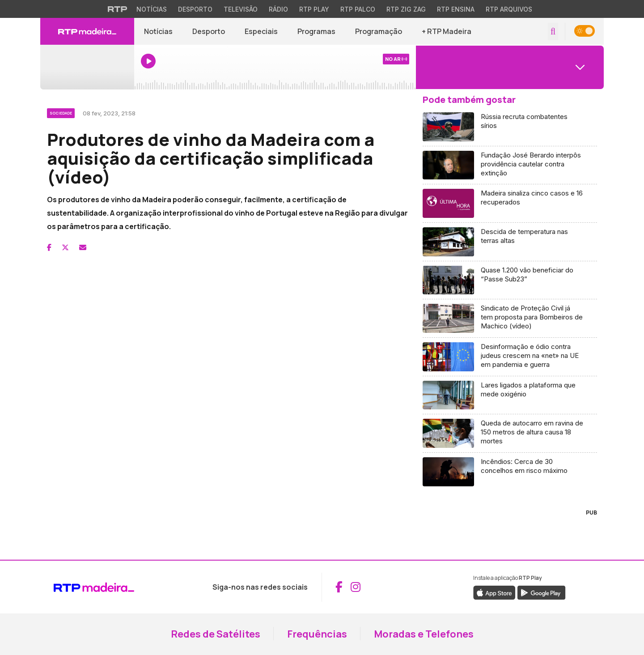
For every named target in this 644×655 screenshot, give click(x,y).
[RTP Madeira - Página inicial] (87, 31)
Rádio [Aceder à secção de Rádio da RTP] (278, 9)
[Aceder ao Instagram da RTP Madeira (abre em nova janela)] (356, 587)
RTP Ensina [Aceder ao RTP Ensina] (456, 9)
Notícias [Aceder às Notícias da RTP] (152, 9)
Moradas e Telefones (424, 634)
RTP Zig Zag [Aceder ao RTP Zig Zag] (406, 9)
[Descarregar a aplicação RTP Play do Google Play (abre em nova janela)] (541, 592)
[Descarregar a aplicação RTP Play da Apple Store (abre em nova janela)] (494, 592)
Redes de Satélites (216, 634)
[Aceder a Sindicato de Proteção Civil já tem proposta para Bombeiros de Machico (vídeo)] (510, 319)
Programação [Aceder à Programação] (379, 31)
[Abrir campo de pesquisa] (553, 32)
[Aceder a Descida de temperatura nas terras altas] (510, 242)
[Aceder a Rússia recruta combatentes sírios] (510, 127)
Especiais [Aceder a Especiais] (261, 31)
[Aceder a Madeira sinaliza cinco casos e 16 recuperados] (510, 204)
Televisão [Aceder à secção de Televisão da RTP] (241, 9)
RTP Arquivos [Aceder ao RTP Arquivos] (509, 9)
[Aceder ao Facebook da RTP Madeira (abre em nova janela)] (339, 587)
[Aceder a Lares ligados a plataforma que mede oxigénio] (510, 396)
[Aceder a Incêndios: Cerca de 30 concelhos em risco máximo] (510, 472)
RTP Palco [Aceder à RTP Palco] (358, 9)
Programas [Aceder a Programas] (316, 31)
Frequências (317, 634)
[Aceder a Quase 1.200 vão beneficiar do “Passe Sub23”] (510, 281)
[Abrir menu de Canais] (510, 67)
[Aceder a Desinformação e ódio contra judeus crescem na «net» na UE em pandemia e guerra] (510, 357)
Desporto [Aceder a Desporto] (209, 31)
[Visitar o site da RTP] (118, 9)
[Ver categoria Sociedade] (61, 112)
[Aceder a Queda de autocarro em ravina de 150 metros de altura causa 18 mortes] (510, 434)
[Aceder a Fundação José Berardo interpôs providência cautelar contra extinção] (510, 166)
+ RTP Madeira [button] (447, 31)
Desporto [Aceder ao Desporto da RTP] (195, 9)
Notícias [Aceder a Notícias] (158, 31)
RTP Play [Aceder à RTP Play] (314, 9)
